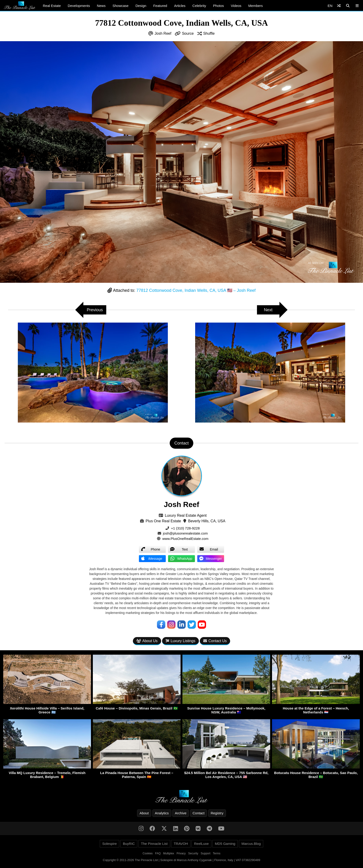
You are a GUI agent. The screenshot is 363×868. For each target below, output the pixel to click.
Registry (217, 813)
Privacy (181, 853)
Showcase (120, 6)
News (101, 6)
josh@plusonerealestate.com (185, 533)
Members (256, 6)
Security (193, 853)
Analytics (162, 813)
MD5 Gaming (225, 844)
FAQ (158, 853)
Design (141, 6)
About (144, 813)
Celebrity (199, 6)
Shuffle (209, 33)
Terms (217, 853)
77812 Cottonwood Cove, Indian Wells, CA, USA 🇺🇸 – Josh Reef (196, 290)
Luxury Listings (180, 641)
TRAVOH (181, 844)
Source (188, 33)
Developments (79, 6)
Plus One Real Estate (163, 521)
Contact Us (215, 641)
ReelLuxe (201, 844)
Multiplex (169, 853)
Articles (180, 6)
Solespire (110, 844)
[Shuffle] (339, 6)
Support (206, 853)
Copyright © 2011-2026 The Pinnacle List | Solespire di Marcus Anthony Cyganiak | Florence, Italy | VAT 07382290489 (181, 860)
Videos (236, 6)
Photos (218, 6)
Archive (181, 813)
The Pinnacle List (154, 844)
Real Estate (52, 6)
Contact (199, 813)
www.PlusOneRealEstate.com (185, 539)
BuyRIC (129, 844)
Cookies (148, 853)
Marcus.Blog (251, 844)
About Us (147, 641)
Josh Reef (163, 33)
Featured (160, 6)
